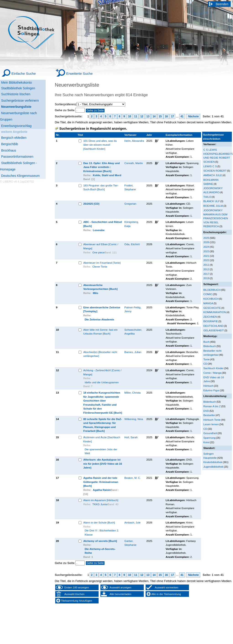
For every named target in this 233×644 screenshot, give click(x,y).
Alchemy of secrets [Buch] (100, 541)
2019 (206, 278)
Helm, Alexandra (134, 141)
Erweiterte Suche (79, 73)
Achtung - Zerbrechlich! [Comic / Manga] (102, 372)
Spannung (209, 438)
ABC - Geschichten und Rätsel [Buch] (103, 224)
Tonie (207, 359)
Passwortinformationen (17, 157)
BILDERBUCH (212, 290)
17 (172, 116)
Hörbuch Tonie (212, 420)
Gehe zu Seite (65, 110)
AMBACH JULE (213, 175)
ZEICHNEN (210, 317)
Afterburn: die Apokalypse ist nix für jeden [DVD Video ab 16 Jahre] (103, 464)
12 (142, 116)
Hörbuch (208, 386)
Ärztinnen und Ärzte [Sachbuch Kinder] (102, 439)
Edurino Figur (211, 390)
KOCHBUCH (211, 299)
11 (136, 116)
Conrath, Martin (134, 163)
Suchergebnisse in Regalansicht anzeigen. (93, 129)
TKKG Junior (100, 504)
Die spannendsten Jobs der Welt (101, 451)
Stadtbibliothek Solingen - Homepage (18, 166)
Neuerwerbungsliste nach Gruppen (18, 116)
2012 (206, 269)
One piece (98, 252)
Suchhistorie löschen (16, 94)
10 (130, 116)
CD (205, 364)
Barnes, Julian (133, 352)
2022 (206, 260)
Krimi (206, 442)
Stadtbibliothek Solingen (18, 88)
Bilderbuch (210, 346)
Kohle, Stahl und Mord (107, 175)
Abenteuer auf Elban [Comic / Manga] (101, 246)
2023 (206, 251)
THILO (207, 197)
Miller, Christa (132, 393)
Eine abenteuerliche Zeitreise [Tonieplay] (102, 309)
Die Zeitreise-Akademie (99, 319)
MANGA (208, 303)
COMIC (208, 294)
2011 (206, 265)
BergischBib (10, 144)
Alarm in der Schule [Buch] (99, 522)
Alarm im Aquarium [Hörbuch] (101, 500)
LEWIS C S (210, 166)
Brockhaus (9, 150)
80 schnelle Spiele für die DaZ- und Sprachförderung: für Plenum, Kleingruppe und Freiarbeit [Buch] (103, 425)
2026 (206, 242)
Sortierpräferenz (66, 104)
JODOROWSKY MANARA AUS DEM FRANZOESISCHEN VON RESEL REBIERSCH (216, 218)
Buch (206, 342)
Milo (96, 293)
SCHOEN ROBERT (215, 171)
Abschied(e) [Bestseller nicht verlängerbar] (100, 354)
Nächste (193, 116)
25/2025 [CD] (91, 204)
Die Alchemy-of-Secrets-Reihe (100, 551)
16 (166, 116)
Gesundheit (210, 433)
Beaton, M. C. (133, 478)
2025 (206, 238)
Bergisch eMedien (14, 138)
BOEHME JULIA (213, 206)
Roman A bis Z (212, 406)
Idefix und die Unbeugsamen (102, 382)
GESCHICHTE (212, 308)
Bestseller (209, 415)
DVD (206, 411)
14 (154, 116)
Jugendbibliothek (213, 467)
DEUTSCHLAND (213, 326)
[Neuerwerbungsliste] (23, 106)
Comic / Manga (212, 373)
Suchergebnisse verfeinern (20, 100)
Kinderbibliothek (213, 462)
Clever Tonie (100, 267)
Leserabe (99, 230)
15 (160, 116)
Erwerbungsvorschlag (16, 126)
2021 (206, 256)
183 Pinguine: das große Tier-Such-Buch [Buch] (101, 187)
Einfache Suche (24, 73)
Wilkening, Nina (134, 419)
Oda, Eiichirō (132, 244)
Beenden (222, 4)
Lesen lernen (211, 424)
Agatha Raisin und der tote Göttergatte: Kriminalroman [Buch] (101, 482)
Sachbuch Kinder (213, 368)
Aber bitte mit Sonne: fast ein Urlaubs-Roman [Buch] (100, 332)
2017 (206, 274)
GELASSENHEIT (214, 330)
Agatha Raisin (102, 490)
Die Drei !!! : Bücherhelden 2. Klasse (102, 532)
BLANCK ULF (212, 201)
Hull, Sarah (131, 437)
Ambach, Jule (132, 522)
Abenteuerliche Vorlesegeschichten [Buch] (100, 287)
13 (148, 116)
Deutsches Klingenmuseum (20, 176)
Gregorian (130, 204)
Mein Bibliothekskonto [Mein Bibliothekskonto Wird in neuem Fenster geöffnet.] (17, 82)
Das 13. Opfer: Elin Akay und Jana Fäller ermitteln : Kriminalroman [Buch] (102, 167)
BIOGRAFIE (211, 321)
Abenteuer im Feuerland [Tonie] (102, 263)
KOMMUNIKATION (215, 312)
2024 (206, 247)
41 (182, 116)
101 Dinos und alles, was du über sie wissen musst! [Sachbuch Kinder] (100, 145)
